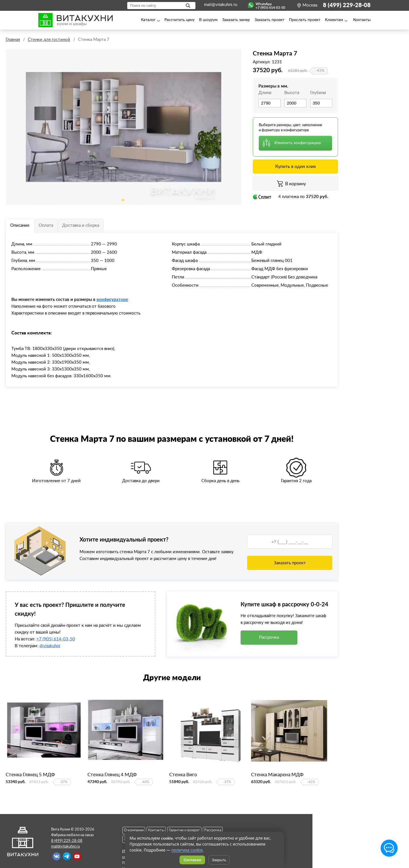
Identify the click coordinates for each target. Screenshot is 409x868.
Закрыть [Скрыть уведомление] (219, 860)
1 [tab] (123, 200)
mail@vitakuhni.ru (221, 5)
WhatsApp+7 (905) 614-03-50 (270, 5)
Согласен (192, 860)
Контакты (156, 830)
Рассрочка (269, 637)
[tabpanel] (124, 127)
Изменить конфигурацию (298, 143)
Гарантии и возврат (184, 830)
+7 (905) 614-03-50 (56, 639)
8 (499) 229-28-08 (347, 5)
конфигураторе (112, 299)
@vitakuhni (50, 646)
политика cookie (187, 850)
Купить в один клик (296, 166)
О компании (134, 830)
